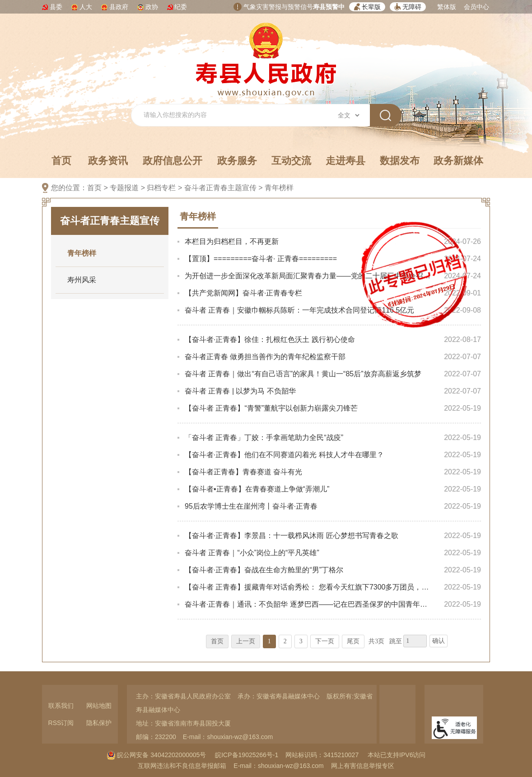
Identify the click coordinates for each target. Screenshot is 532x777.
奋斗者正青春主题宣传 (220, 188)
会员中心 (476, 7)
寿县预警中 (329, 7)
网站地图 (99, 706)
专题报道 (124, 188)
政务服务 (237, 161)
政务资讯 (108, 161)
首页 (61, 161)
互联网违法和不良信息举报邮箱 (182, 766)
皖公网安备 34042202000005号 (156, 755)
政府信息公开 (173, 161)
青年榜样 (279, 188)
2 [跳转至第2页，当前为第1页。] (285, 641)
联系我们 (61, 706)
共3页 (376, 641)
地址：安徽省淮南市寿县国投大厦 (183, 723)
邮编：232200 (156, 737)
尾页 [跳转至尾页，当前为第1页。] (353, 641)
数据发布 (400, 161)
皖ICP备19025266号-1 (247, 755)
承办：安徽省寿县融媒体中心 (279, 696)
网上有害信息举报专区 (363, 766)
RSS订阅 (61, 723)
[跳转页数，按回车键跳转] (415, 641)
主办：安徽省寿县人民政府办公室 (183, 696)
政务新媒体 (458, 161)
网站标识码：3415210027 (322, 755)
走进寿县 (345, 161)
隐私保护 (99, 723)
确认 (439, 641)
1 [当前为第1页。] (269, 641)
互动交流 (291, 161)
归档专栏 (161, 188)
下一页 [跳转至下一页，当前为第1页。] (325, 641)
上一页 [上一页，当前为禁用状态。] (246, 641)
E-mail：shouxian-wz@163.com (228, 737)
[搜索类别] (348, 115)
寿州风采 (82, 280)
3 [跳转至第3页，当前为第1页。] (301, 641)
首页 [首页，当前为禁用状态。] (217, 641)
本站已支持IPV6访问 (397, 755)
